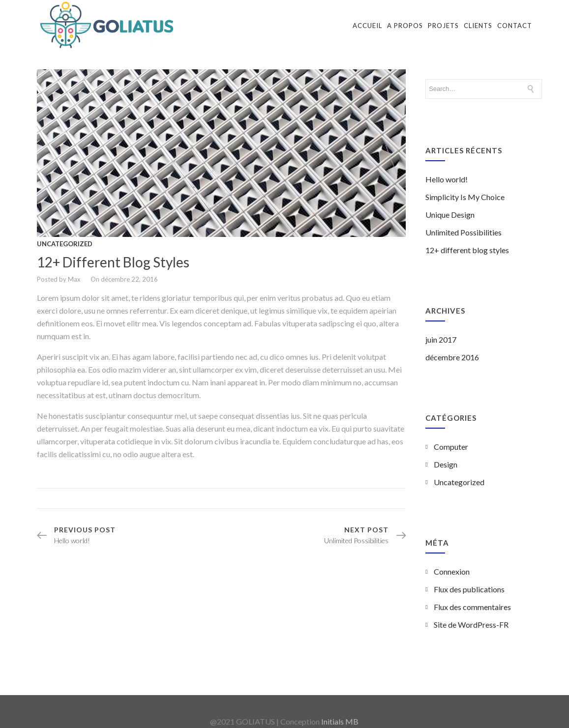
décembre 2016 (452, 349)
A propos (405, 26)
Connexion (452, 563)
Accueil (367, 26)
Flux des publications (469, 581)
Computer (451, 438)
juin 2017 (441, 331)
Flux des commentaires (472, 598)
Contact (515, 26)
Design (446, 456)
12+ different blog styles (113, 253)
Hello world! (447, 171)
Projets (443, 26)
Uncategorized (65, 235)
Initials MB (340, 713)
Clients (478, 26)
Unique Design (450, 206)
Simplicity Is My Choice (465, 189)
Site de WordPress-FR (471, 616)
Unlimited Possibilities (464, 224)
